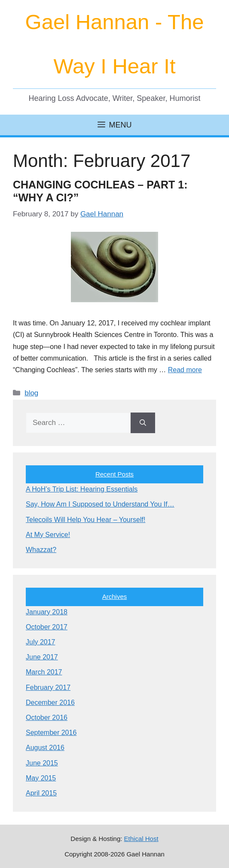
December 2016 (50, 703)
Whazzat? (41, 550)
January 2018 (47, 612)
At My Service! (48, 535)
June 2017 (42, 657)
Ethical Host (141, 839)
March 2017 (44, 672)
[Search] (143, 423)
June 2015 (42, 763)
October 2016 (47, 718)
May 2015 (41, 778)
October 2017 (47, 627)
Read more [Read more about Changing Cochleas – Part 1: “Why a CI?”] (185, 370)
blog (31, 393)
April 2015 (41, 793)
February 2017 (48, 687)
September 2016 (51, 733)
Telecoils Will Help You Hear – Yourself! (85, 520)
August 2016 (45, 748)
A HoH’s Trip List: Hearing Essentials (82, 489)
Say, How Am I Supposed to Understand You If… (100, 504)
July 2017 (41, 642)
